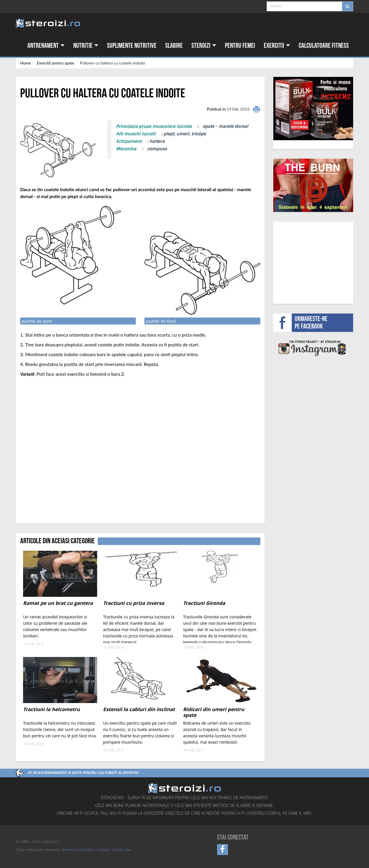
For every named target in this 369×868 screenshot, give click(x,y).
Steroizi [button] (204, 46)
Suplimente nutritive (132, 46)
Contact (104, 850)
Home (26, 63)
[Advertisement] (313, 262)
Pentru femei (240, 46)
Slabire (174, 46)
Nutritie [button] (86, 46)
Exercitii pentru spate (55, 63)
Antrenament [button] (46, 46)
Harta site (123, 850)
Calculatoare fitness (324, 46)
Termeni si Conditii (77, 850)
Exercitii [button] (277, 46)
